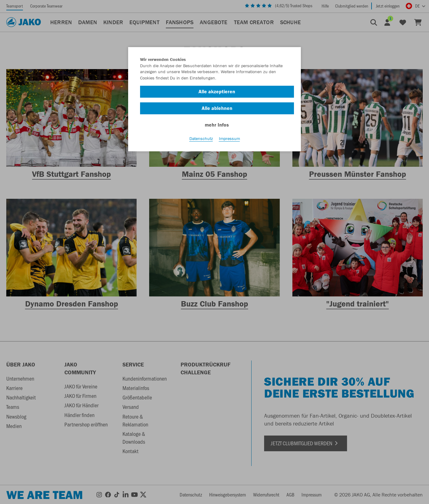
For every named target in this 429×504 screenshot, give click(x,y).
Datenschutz (201, 138)
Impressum (229, 138)
